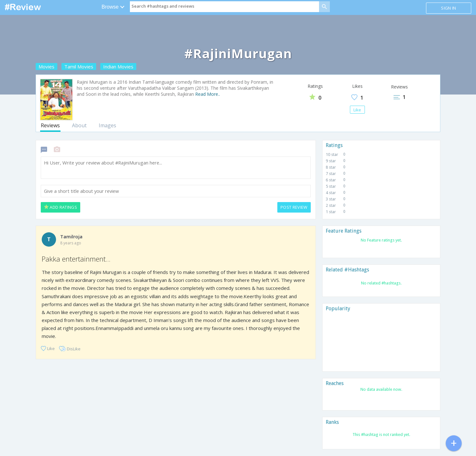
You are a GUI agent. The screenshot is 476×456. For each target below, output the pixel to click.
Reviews (50, 125)
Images (107, 125)
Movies (46, 67)
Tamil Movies (79, 67)
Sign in (448, 8)
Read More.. (208, 94)
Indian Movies (118, 67)
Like (357, 110)
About (79, 125)
